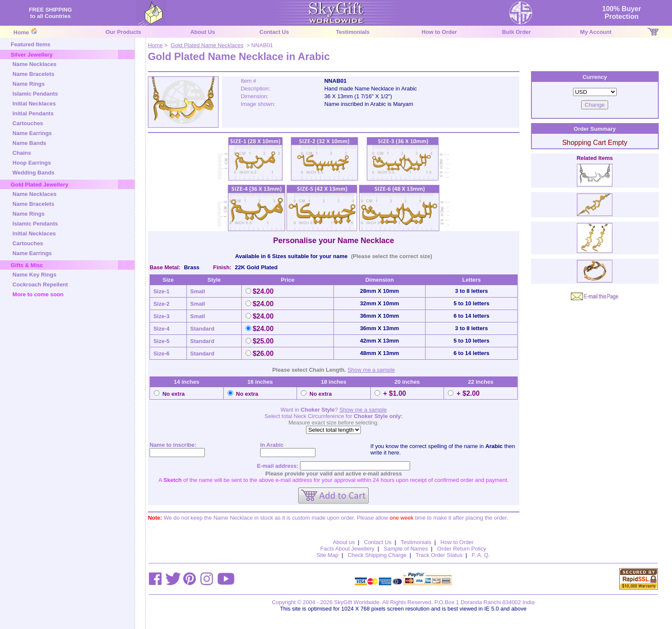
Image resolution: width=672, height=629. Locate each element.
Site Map (327, 555)
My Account (596, 32)
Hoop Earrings (32, 163)
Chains (22, 153)
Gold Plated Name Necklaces (207, 45)
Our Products (123, 32)
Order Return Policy (462, 549)
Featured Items (30, 44)
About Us (203, 32)
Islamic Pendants (35, 94)
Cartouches (28, 123)
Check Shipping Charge (377, 555)
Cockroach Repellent (40, 284)
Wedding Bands (33, 173)
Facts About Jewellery (347, 549)
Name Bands (29, 143)
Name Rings (28, 84)
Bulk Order (516, 32)
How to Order (439, 32)
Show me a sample (371, 370)
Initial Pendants (33, 113)
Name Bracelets (33, 74)
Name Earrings (32, 133)
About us (343, 542)
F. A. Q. (481, 555)
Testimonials (353, 32)
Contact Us (274, 32)
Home (21, 32)
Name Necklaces (34, 64)
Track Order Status (439, 555)
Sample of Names (406, 549)
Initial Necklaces (34, 104)
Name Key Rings (34, 275)
